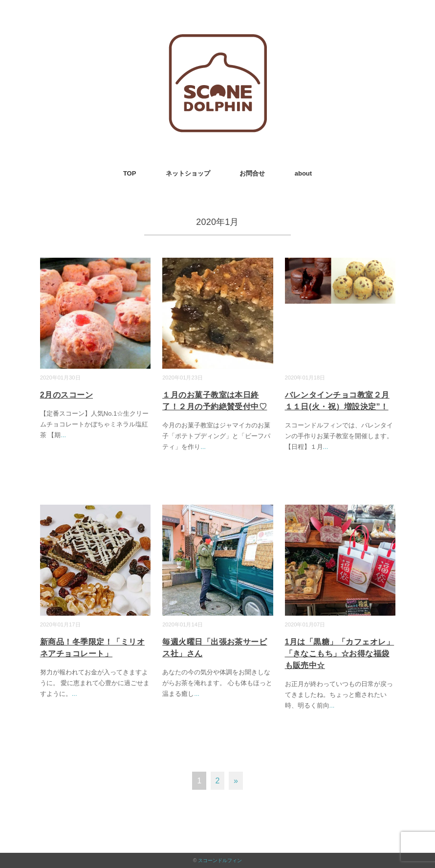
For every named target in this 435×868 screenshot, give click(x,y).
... (63, 435)
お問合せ (252, 173)
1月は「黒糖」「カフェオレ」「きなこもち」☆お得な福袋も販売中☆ (340, 654)
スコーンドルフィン (220, 860)
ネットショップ (188, 173)
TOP (130, 173)
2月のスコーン (66, 395)
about (303, 173)
